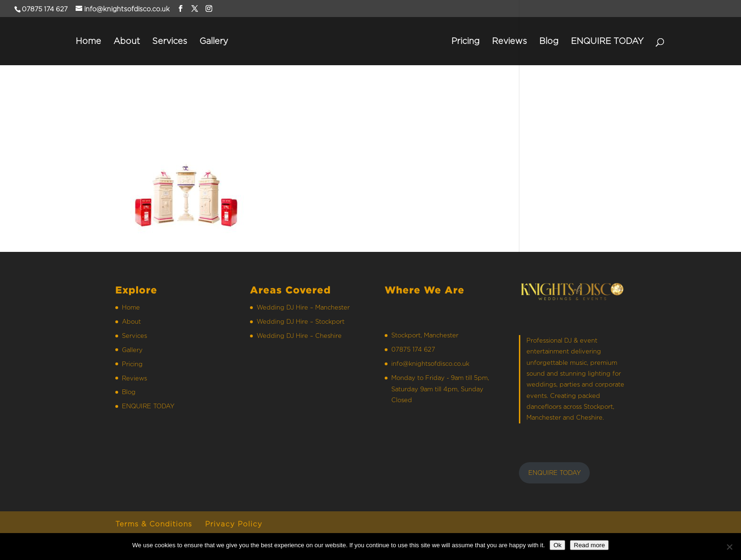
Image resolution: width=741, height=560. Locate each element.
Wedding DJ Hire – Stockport (301, 321)
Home (88, 42)
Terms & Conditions (154, 524)
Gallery (214, 42)
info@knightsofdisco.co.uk (430, 363)
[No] (729, 547)
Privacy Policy (234, 524)
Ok (557, 545)
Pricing (465, 42)
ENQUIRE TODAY (607, 42)
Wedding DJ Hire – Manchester (303, 307)
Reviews (509, 42)
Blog (549, 42)
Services (170, 42)
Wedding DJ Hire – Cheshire (299, 336)
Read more (589, 545)
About (127, 42)
